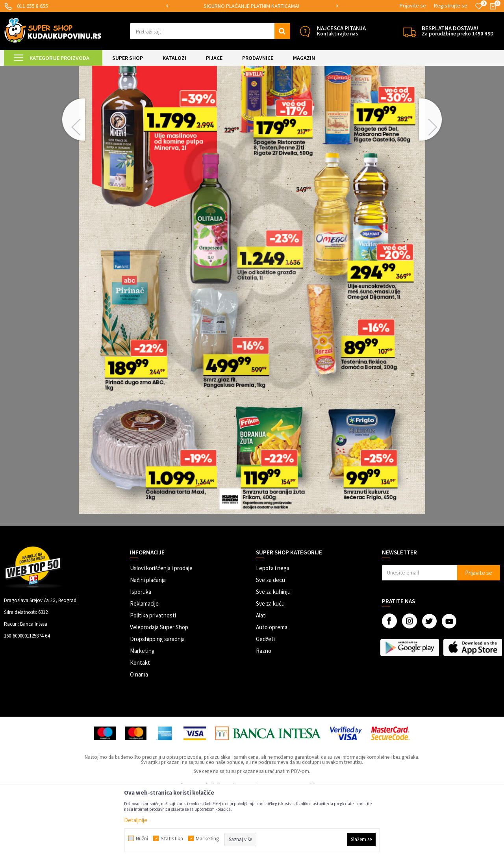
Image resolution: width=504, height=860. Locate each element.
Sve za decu (271, 646)
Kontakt (140, 728)
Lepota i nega (273, 634)
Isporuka (141, 657)
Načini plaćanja (148, 646)
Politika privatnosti (153, 681)
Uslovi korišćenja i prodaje (161, 634)
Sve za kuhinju (273, 657)
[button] (210, 31)
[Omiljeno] (479, 6)
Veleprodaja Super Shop (159, 693)
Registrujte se (451, 6)
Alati (261, 681)
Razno (264, 716)
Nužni (142, 838)
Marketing (142, 716)
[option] (252, 6)
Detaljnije (136, 820)
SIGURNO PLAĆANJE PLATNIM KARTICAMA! (251, 6)
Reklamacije (144, 669)
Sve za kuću (270, 669)
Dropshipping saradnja (157, 705)
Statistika (172, 838)
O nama (139, 740)
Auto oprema (272, 693)
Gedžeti (265, 705)
